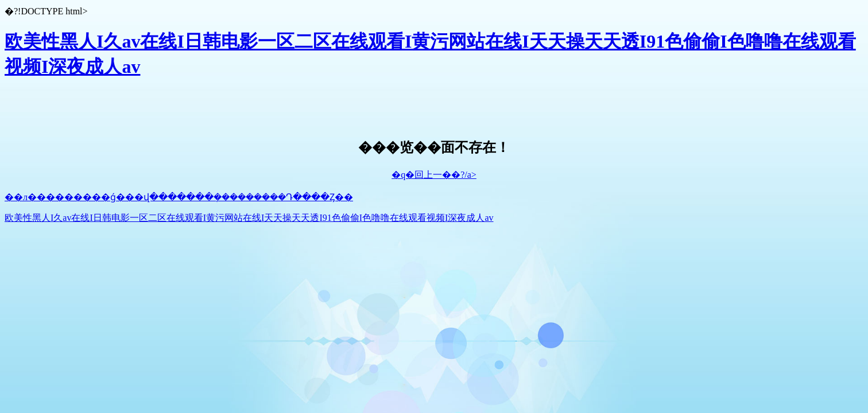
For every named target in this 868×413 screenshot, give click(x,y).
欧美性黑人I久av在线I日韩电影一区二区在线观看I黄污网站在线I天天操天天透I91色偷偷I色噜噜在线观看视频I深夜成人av (249, 218)
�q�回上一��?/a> (434, 175)
